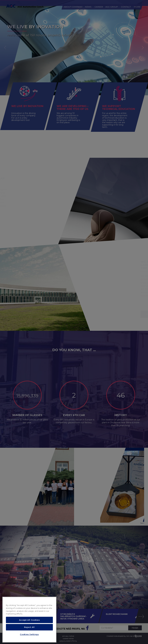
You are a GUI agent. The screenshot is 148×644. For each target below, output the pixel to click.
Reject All (29, 630)
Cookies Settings (29, 637)
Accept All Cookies (29, 623)
